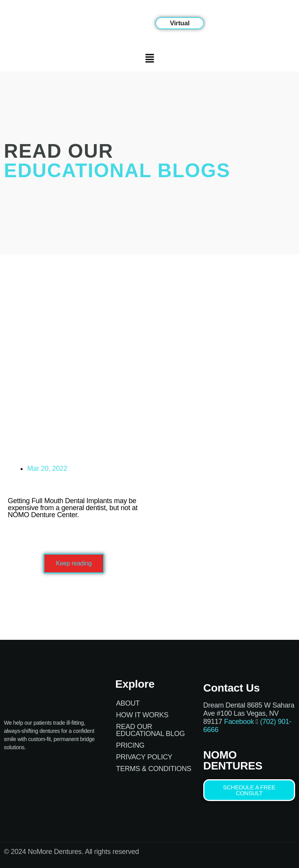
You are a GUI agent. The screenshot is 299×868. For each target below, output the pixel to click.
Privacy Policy (144, 757)
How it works (142, 715)
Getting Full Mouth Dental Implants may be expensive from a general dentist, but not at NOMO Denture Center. (73, 508)
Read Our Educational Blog (150, 730)
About (128, 703)
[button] (180, 23)
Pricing (130, 745)
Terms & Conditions (154, 769)
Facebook (239, 722)
